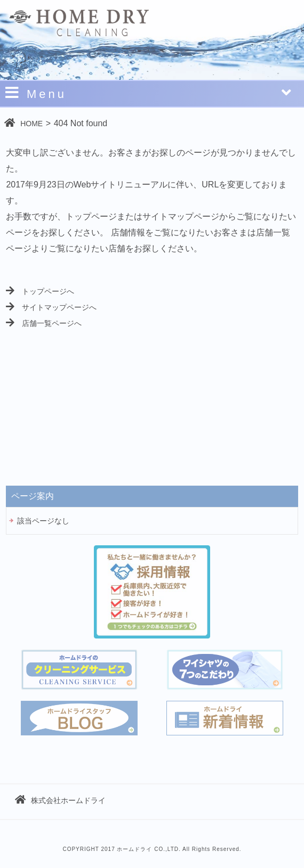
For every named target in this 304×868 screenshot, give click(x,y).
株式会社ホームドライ (60, 800)
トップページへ (40, 291)
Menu (149, 93)
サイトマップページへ (51, 307)
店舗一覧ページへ (44, 323)
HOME (23, 123)
